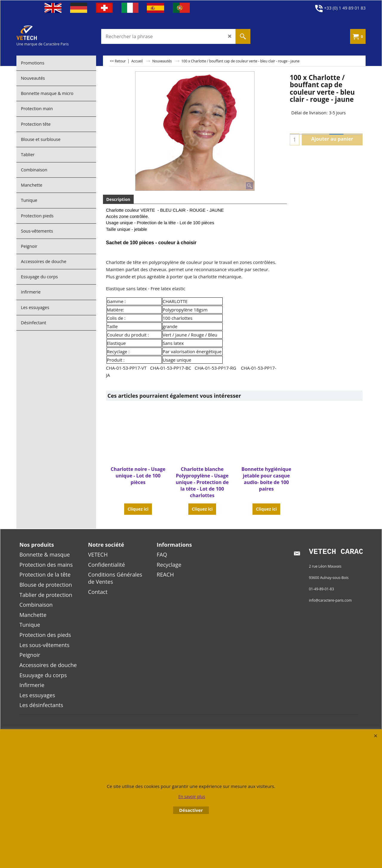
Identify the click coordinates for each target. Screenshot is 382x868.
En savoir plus (192, 796)
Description (118, 199)
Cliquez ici (138, 496)
